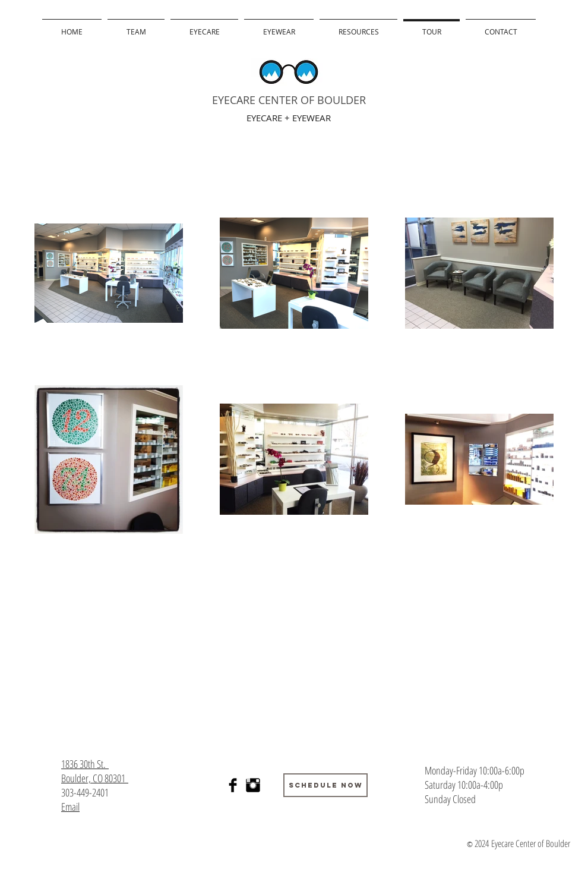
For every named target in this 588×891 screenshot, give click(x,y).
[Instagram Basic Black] (253, 785)
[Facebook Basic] (233, 785)
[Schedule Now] (325, 785)
